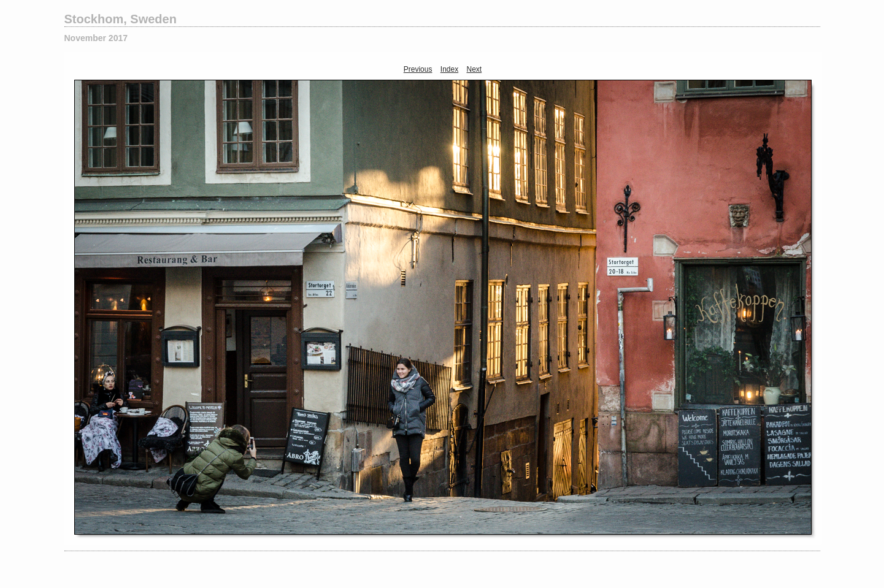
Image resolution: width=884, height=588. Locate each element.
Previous (418, 69)
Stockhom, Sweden (121, 19)
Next (475, 69)
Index (449, 69)
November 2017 (96, 38)
